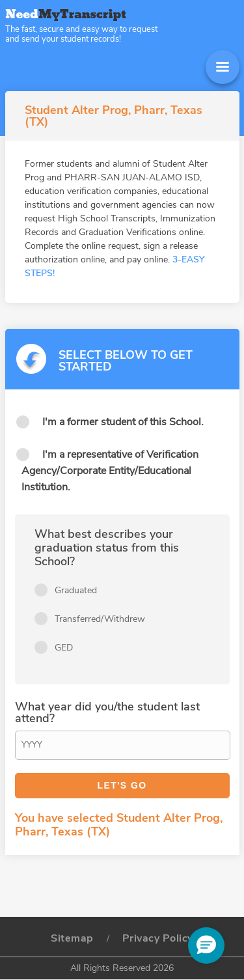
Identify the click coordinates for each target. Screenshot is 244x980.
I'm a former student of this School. (123, 422)
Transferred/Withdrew (100, 619)
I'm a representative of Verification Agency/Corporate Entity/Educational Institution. (110, 471)
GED (64, 648)
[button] (206, 945)
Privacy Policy (158, 938)
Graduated (76, 590)
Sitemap (72, 938)
